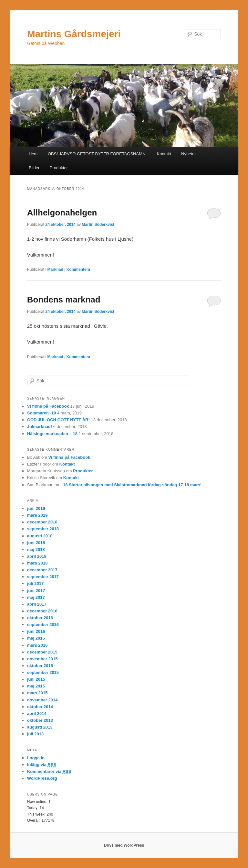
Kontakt (164, 154)
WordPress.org (42, 778)
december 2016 (42, 611)
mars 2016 (37, 645)
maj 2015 (36, 686)
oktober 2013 (40, 720)
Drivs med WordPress (124, 845)
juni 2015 (36, 679)
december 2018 (42, 522)
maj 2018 (36, 549)
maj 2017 (36, 597)
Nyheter (189, 154)
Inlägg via (42, 765)
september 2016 (43, 625)
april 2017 (37, 604)
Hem (33, 154)
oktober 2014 (40, 707)
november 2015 (42, 659)
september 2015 (43, 672)
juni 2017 (36, 591)
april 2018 (37, 556)
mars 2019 (37, 515)
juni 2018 (36, 543)
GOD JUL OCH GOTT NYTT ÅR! (58, 420)
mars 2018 (37, 563)
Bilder (34, 168)
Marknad (55, 269)
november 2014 (42, 700)
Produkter (59, 168)
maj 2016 (36, 638)
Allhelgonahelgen (62, 213)
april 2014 (37, 714)
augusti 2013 (40, 727)
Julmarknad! (40, 427)
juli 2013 (35, 734)
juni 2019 (36, 508)
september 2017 (43, 577)
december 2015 (42, 652)
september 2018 (43, 529)
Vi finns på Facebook (48, 406)
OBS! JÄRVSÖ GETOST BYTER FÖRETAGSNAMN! (97, 154)
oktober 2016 (40, 618)
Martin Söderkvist (98, 225)
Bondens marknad (64, 300)
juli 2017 (35, 583)
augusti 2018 (40, 536)
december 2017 (42, 570)
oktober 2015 (40, 666)
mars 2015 (37, 693)
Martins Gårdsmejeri (74, 34)
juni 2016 (36, 631)
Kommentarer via (49, 772)
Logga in (36, 758)
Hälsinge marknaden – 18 (52, 434)
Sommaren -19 (42, 413)
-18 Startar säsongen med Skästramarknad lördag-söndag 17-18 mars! (132, 485)
